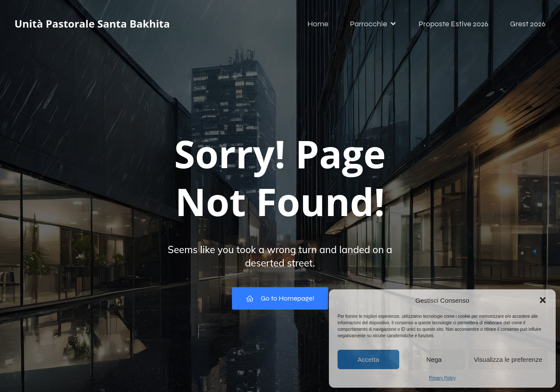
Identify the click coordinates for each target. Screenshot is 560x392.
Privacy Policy (442, 378)
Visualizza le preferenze (508, 359)
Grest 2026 (528, 24)
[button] (543, 300)
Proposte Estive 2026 (454, 24)
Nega (434, 359)
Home (318, 24)
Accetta (368, 359)
